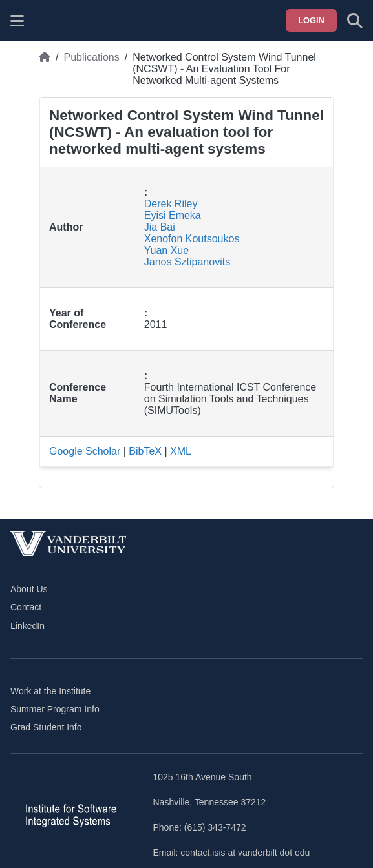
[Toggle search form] (355, 21)
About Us (29, 589)
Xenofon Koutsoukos (192, 239)
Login (311, 20)
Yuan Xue (166, 250)
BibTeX (145, 451)
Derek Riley (171, 204)
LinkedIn (27, 626)
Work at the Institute (50, 691)
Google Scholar (85, 451)
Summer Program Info (55, 709)
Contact (26, 607)
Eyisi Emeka (173, 215)
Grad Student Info (46, 727)
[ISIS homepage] (50, 21)
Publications (91, 57)
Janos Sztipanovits (187, 262)
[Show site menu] (17, 21)
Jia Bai (160, 227)
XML (181, 451)
